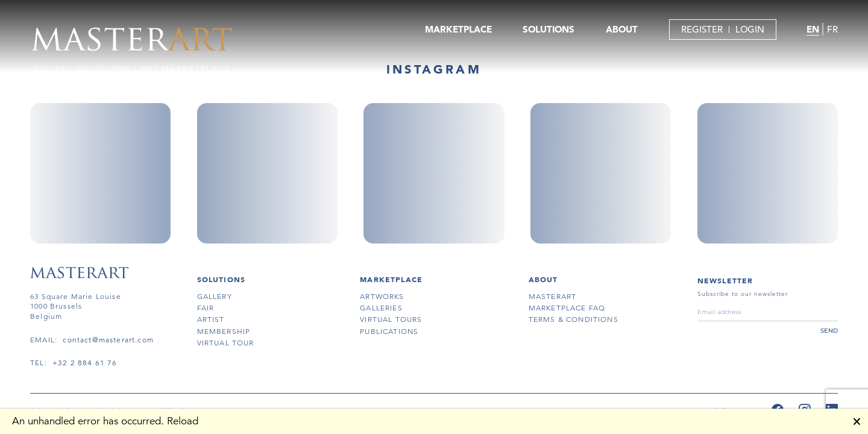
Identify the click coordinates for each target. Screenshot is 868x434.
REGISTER (702, 29)
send (829, 331)
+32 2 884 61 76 (85, 363)
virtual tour (226, 343)
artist (211, 319)
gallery (215, 296)
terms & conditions (574, 319)
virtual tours (391, 319)
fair (206, 308)
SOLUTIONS (549, 29)
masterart (553, 296)
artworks (382, 296)
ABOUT (622, 29)
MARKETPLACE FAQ (567, 308)
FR (832, 29)
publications (389, 331)
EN (813, 29)
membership (224, 331)
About (543, 279)
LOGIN (750, 29)
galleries (381, 308)
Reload (183, 421)
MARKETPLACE (458, 29)
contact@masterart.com (108, 340)
